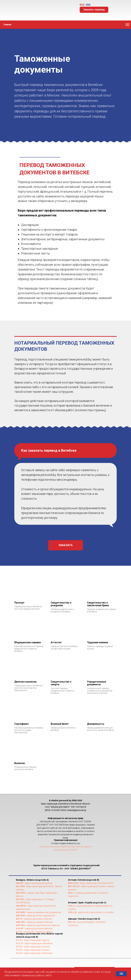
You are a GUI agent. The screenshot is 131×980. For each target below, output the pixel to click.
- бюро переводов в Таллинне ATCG (96, 883)
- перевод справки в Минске (39, 922)
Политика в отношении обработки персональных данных (66, 847)
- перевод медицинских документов (43, 912)
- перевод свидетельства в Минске (42, 925)
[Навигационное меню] (127, 25)
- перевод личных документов (40, 916)
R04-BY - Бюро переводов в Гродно (33, 950)
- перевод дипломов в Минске (37, 919)
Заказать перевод (94, 10)
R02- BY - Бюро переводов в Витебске (34, 943)
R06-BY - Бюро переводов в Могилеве (34, 953)
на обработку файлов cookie (84, 972)
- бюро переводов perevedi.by (38, 883)
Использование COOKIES (66, 850)
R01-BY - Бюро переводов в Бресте (33, 940)
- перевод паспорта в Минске (38, 929)
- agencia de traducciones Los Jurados (95, 912)
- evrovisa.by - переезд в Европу (37, 932)
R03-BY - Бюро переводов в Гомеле (33, 947)
